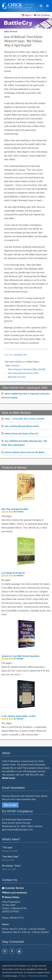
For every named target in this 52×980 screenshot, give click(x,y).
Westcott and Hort (17, 377)
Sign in (27, 15)
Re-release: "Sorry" (12, 866)
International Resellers (38, 976)
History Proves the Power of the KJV (21, 434)
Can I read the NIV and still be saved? (22, 426)
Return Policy (11, 897)
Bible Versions (11, 32)
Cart (37, 15)
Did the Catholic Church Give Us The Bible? (25, 452)
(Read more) (9, 778)
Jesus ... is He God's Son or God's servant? (25, 419)
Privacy (22, 976)
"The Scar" (7, 848)
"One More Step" (10, 857)
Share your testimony (15, 893)
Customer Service (13, 888)
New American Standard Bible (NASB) (27, 369)
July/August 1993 (20, 355)
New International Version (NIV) (23, 373)
